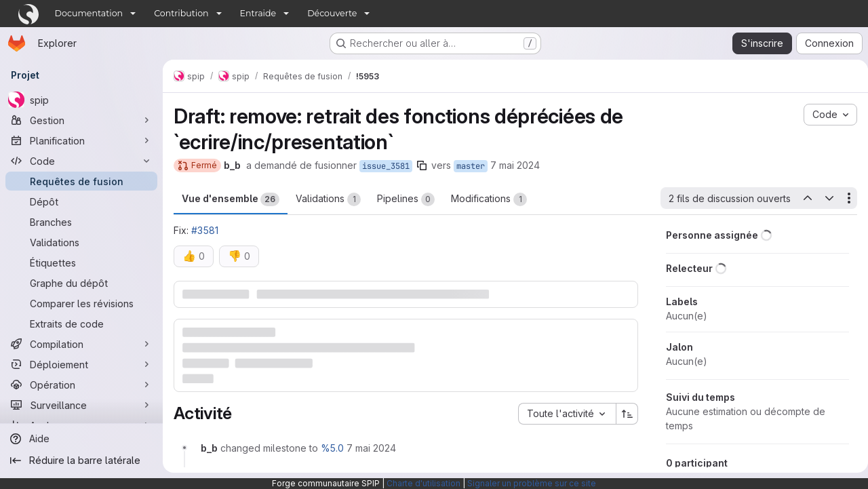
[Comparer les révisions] (81, 303)
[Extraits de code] (81, 324)
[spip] (81, 100)
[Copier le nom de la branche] (422, 165)
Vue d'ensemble (231, 199)
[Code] (81, 161)
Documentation (89, 13)
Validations (328, 199)
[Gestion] (81, 120)
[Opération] (81, 385)
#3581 (205, 230)
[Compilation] (81, 344)
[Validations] (81, 242)
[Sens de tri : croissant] (622, 413)
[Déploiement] (81, 364)
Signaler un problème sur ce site (532, 483)
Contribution (181, 13)
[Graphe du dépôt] (81, 283)
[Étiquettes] (81, 262)
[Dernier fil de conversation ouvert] (802, 198)
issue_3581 (386, 166)
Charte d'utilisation (423, 483)
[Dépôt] (81, 201)
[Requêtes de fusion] (81, 181)
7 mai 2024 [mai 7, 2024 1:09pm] (515, 165)
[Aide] (81, 439)
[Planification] (81, 140)
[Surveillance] (81, 405)
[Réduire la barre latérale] (81, 461)
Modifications (489, 199)
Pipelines (406, 199)
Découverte (332, 13)
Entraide (258, 13)
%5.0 (332, 447)
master (471, 166)
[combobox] (561, 413)
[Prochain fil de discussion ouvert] (824, 198)
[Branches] (81, 222)
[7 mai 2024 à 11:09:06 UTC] (371, 447)
